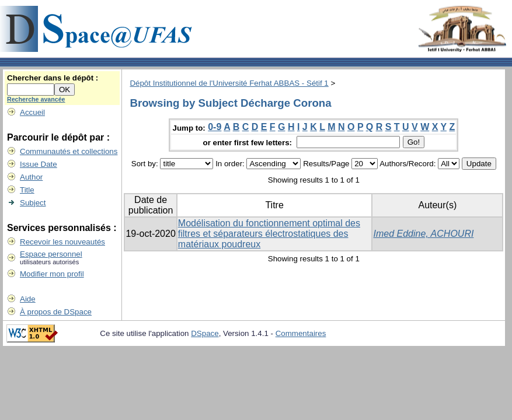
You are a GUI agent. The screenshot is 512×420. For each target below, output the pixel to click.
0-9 (215, 127)
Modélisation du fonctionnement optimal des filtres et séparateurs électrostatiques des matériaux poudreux (269, 234)
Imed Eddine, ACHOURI (423, 234)
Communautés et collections (69, 151)
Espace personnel (51, 254)
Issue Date (39, 164)
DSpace (205, 333)
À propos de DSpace (56, 312)
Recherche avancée (36, 99)
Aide (28, 299)
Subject (33, 203)
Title (27, 190)
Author (31, 177)
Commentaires (301, 333)
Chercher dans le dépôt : (53, 78)
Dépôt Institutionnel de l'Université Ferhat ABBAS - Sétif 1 (229, 83)
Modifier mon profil (52, 274)
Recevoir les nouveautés (62, 242)
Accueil (32, 112)
